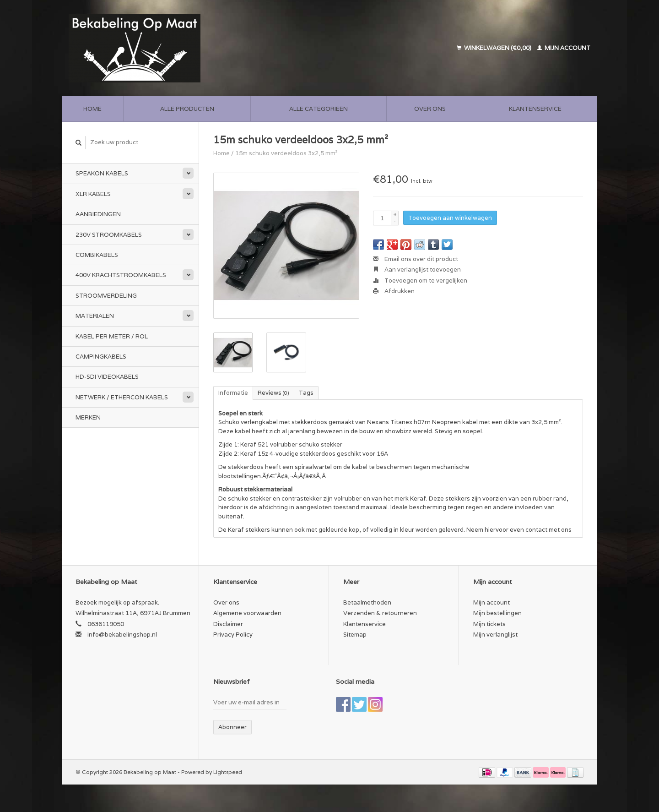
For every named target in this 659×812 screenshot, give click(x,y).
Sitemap (355, 635)
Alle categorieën (319, 109)
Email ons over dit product (416, 259)
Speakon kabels (102, 173)
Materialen (95, 316)
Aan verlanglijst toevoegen (417, 270)
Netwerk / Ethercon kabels (122, 397)
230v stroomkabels (109, 235)
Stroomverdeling (106, 296)
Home (92, 109)
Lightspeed (228, 772)
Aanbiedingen (98, 214)
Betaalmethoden (367, 602)
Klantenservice (535, 109)
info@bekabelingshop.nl (122, 635)
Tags (306, 393)
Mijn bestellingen (497, 613)
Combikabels (97, 255)
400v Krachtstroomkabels (121, 275)
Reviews (273, 393)
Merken (88, 417)
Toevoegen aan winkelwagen (450, 218)
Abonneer (232, 727)
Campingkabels (101, 357)
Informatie (233, 393)
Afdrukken (394, 291)
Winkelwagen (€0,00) (495, 48)
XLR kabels (93, 194)
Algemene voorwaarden (247, 613)
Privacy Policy (233, 635)
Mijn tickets (489, 624)
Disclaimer (228, 624)
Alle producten (187, 109)
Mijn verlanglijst (495, 635)
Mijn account (564, 48)
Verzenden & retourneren (380, 613)
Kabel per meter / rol (112, 336)
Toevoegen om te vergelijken (420, 281)
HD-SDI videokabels (107, 377)
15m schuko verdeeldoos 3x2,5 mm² (286, 153)
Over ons (430, 109)
